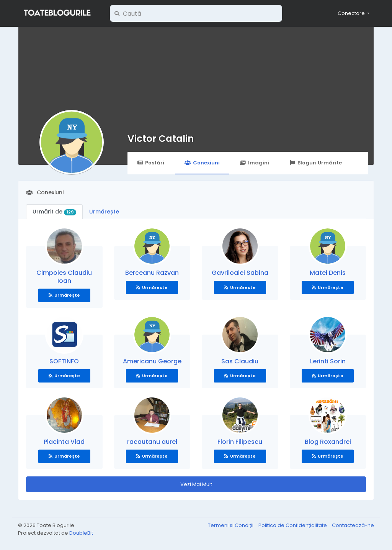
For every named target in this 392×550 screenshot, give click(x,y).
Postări (151, 163)
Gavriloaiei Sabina (240, 273)
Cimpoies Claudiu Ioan (64, 277)
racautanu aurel (152, 442)
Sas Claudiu (240, 361)
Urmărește (104, 212)
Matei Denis (328, 273)
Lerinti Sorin (328, 361)
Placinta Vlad (64, 442)
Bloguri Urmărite (316, 163)
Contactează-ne (353, 525)
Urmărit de (54, 212)
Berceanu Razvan (152, 273)
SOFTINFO (64, 361)
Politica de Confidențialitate (293, 525)
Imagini (255, 163)
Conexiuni (202, 163)
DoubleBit (81, 533)
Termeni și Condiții (231, 525)
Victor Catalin (161, 139)
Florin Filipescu (240, 442)
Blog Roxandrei (328, 442)
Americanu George (152, 361)
